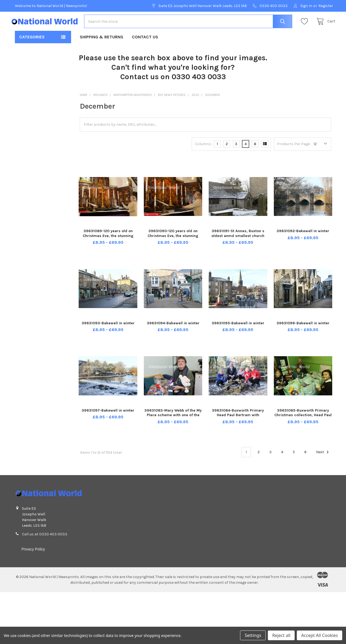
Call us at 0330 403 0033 (45, 546)
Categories (32, 49)
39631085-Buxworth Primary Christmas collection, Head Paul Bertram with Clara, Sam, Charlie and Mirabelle (303, 429)
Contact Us (145, 49)
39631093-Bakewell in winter (108, 335)
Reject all (281, 635)
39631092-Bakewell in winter (303, 243)
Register (326, 6)
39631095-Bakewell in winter (238, 335)
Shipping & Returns (102, 49)
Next (323, 464)
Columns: (203, 156)
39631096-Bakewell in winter (303, 335)
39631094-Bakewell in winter (173, 335)
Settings (253, 635)
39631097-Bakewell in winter (108, 422)
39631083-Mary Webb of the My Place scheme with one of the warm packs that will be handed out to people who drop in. (173, 429)
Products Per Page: (294, 156)
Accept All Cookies (320, 635)
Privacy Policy (33, 561)
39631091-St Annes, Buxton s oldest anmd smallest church (238, 245)
